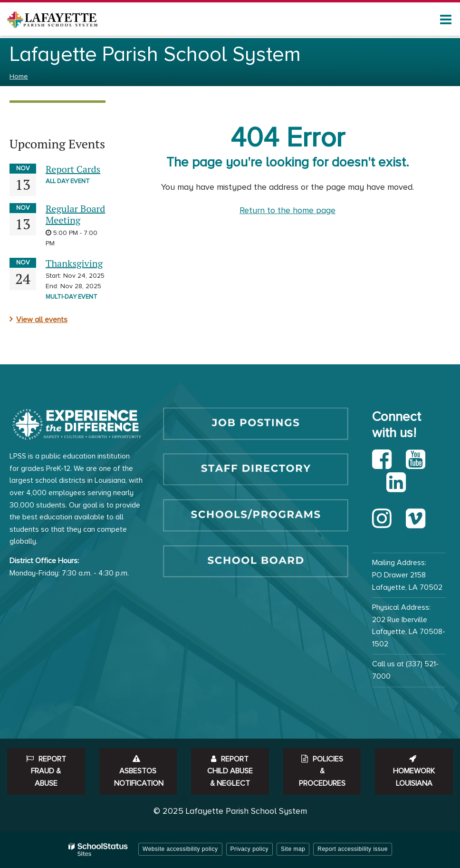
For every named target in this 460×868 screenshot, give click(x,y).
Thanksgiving (74, 263)
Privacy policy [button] (249, 849)
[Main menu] (446, 19)
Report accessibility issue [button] (353, 849)
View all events (42, 320)
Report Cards (73, 169)
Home (19, 76)
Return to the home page (287, 210)
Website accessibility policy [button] (180, 849)
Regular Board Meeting (75, 214)
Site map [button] (293, 849)
